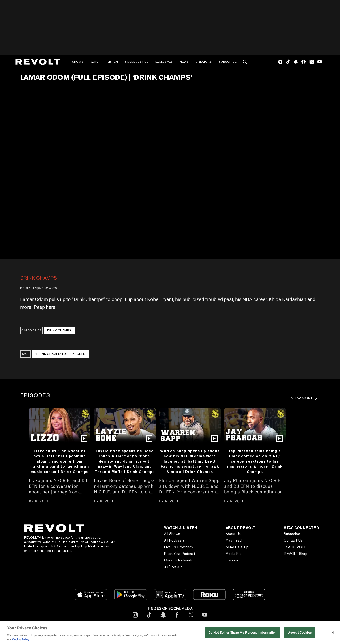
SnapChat (296, 62)
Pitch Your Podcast (180, 554)
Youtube (320, 62)
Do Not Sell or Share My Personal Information (243, 632)
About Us (233, 534)
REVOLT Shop (296, 554)
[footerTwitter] (191, 618)
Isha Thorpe (33, 288)
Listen (113, 62)
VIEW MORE (302, 398)
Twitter (312, 62)
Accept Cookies (300, 632)
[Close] (333, 633)
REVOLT (42, 501)
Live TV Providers (178, 547)
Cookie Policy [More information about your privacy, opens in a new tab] (21, 639)
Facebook (303, 62)
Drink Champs (39, 278)
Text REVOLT (295, 547)
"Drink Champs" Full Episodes (60, 354)
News (184, 62)
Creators (204, 62)
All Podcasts (174, 540)
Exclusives (164, 62)
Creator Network (178, 560)
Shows (78, 62)
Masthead (234, 540)
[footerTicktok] (149, 618)
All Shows (172, 534)
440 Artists (173, 567)
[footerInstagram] (135, 618)
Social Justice (137, 62)
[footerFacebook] (177, 618)
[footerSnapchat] (163, 618)
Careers (232, 560)
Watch (96, 62)
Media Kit (233, 554)
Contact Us (293, 540)
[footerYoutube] (205, 618)
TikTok (288, 62)
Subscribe (228, 62)
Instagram (280, 62)
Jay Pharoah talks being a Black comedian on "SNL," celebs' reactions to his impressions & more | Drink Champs (255, 461)
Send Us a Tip (237, 547)
